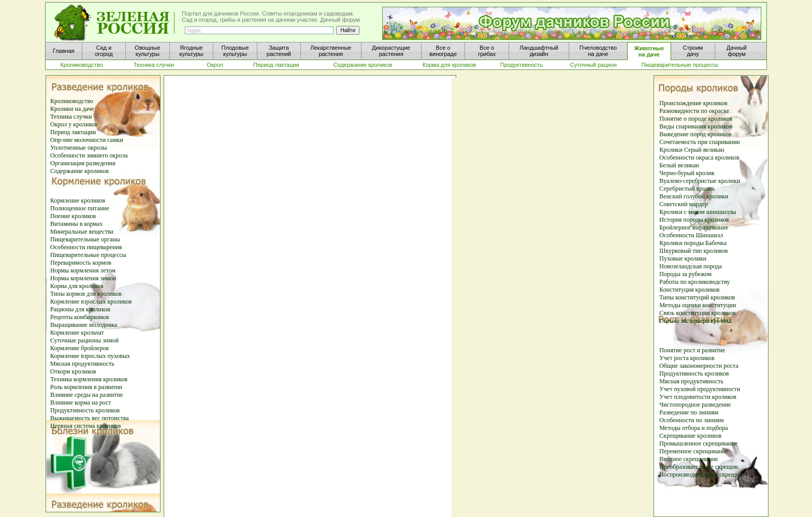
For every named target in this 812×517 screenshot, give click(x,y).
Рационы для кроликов (80, 309)
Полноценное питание (80, 208)
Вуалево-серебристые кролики (700, 181)
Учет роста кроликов (687, 358)
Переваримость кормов (81, 263)
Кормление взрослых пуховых (90, 356)
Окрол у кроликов (74, 124)
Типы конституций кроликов (697, 297)
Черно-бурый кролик (687, 173)
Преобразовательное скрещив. (699, 467)
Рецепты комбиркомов (80, 317)
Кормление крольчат (77, 333)
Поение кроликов (73, 216)
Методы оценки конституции (698, 305)
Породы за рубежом (685, 274)
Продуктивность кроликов (85, 410)
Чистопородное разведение (695, 405)
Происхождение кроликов (693, 103)
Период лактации (73, 132)
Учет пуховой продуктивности (700, 389)
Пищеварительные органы (85, 239)
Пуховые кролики (683, 258)
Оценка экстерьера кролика (695, 321)
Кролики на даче (72, 109)
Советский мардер (683, 204)
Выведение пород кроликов (695, 134)
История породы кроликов (694, 220)
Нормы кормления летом (83, 270)
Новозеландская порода (691, 266)
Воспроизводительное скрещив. (701, 475)
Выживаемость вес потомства (90, 418)
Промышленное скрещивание (698, 443)
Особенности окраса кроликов (699, 157)
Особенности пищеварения (86, 247)
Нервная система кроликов (85, 426)
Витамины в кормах (76, 224)
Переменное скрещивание (694, 451)
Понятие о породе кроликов (696, 119)
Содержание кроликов (79, 171)
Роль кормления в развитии (86, 387)
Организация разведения (83, 163)
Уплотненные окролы (79, 148)
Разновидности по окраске (694, 111)
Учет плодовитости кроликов (698, 397)
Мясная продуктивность (82, 364)
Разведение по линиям (689, 412)
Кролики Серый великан (692, 150)
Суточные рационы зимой (84, 340)
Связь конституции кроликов (697, 313)
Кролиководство (72, 101)
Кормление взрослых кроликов (91, 301)
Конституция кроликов (689, 290)
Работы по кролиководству (694, 282)
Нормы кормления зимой (83, 278)
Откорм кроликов (73, 371)
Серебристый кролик (687, 189)
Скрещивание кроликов (690, 436)
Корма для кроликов (77, 286)
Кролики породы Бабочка (693, 243)
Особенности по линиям (691, 420)
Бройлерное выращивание (694, 227)
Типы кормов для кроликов (86, 294)
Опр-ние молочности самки (87, 140)
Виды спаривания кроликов (695, 126)
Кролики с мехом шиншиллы (698, 212)
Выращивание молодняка (84, 325)
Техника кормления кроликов (89, 379)
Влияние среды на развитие (87, 395)
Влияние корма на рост (81, 403)
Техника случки (71, 117)
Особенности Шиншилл (691, 235)
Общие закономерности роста (699, 366)
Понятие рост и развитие (692, 350)
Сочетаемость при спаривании (699, 142)
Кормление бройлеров (79, 348)
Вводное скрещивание (688, 459)
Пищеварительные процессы (88, 255)
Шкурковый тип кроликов (693, 251)
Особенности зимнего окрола (89, 155)
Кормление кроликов (78, 200)
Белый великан (679, 165)
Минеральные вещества (82, 232)
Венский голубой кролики (694, 196)
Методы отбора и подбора (693, 428)
